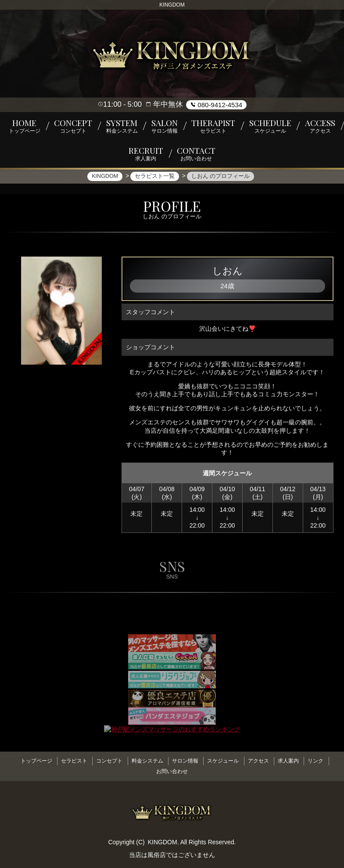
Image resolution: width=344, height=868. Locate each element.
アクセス (265, 762)
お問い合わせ (172, 769)
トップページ (24, 762)
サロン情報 (185, 762)
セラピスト (65, 762)
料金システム (144, 762)
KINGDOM (163, 839)
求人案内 (297, 762)
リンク (328, 762)
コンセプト (103, 762)
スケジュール (226, 762)
